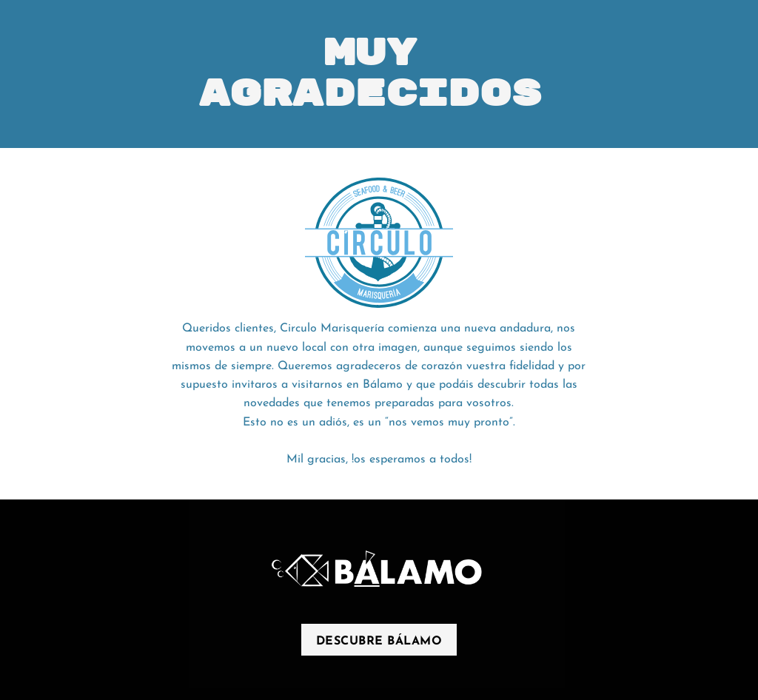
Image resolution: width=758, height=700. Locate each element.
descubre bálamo (379, 642)
